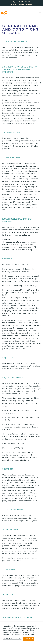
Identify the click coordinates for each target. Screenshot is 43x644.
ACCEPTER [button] (29, 639)
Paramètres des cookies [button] (12, 639)
